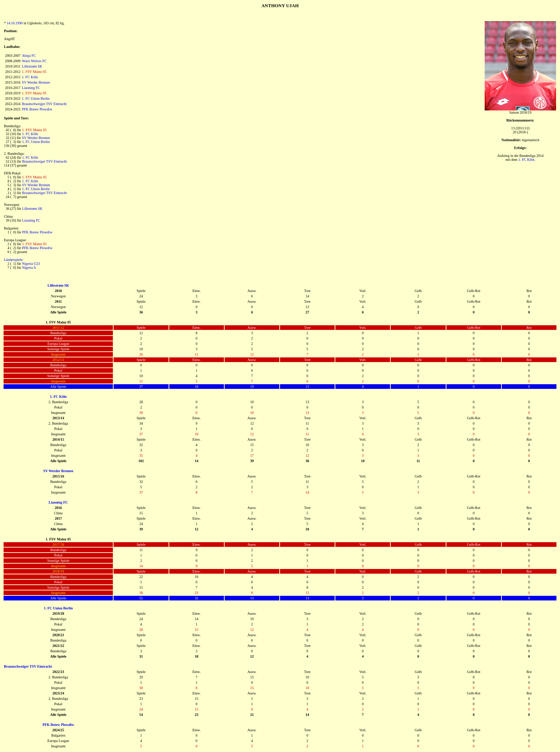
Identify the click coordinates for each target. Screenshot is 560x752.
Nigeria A (29, 268)
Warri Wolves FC (34, 61)
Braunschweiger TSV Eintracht (44, 104)
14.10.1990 (15, 23)
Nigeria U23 (31, 264)
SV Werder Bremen (36, 82)
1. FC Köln (30, 77)
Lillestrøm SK (32, 66)
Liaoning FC (31, 88)
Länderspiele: (14, 260)
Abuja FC (29, 56)
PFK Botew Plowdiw (37, 109)
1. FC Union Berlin (36, 98)
